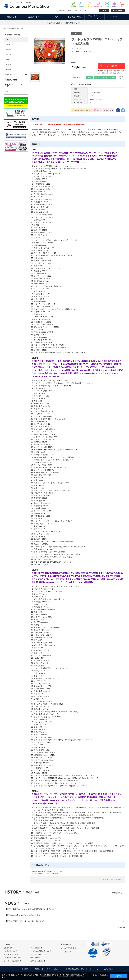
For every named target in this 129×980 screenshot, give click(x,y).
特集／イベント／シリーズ (13, 86)
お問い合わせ (109, 969)
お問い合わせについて (38, 961)
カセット (9, 60)
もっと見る (122, 928)
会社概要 (25, 969)
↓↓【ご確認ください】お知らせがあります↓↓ (64, 23)
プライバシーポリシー (53, 969)
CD (7, 40)
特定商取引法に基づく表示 (75, 969)
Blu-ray (9, 50)
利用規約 (37, 969)
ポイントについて (36, 948)
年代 (115, 17)
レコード (9, 55)
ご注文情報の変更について (12, 958)
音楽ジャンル (34, 17)
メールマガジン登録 (69, 948)
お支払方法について (10, 951)
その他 (9, 69)
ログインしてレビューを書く (112, 879)
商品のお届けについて (11, 954)
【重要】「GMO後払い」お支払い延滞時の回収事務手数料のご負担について (31, 909)
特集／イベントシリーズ (95, 17)
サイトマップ (94, 969)
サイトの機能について (38, 958)
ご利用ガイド (9, 944)
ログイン (49, 874)
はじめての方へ (9, 948)
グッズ (9, 65)
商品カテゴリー (14, 17)
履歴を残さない (118, 893)
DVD (8, 45)
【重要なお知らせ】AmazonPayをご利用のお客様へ (23, 915)
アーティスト (54, 17)
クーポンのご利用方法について (41, 951)
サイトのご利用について (38, 954)
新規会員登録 (66, 944)
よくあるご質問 (67, 952)
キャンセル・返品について (12, 961)
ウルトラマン (76, 48)
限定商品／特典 (74, 17)
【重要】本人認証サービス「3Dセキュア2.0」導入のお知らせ (26, 921)
